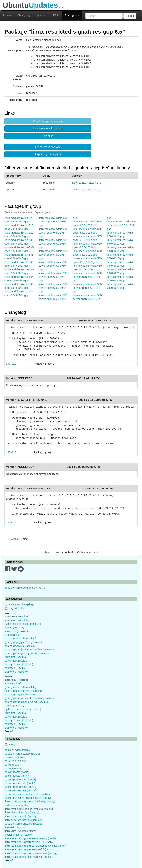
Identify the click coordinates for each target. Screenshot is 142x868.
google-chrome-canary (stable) (22, 754)
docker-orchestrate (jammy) (20, 790)
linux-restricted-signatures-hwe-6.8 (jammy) (29, 849)
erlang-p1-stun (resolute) (19, 664)
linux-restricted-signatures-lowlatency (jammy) (31, 853)
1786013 (11, 364)
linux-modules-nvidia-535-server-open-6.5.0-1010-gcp (53, 222)
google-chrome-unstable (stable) (23, 824)
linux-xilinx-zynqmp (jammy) (21, 831)
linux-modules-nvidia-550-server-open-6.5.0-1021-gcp (88, 288)
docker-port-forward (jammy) (21, 787)
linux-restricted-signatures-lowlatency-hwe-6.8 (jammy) (36, 846)
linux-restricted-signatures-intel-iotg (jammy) (30, 802)
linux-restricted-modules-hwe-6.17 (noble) (28, 857)
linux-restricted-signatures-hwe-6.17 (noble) (30, 842)
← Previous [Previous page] (11, 539)
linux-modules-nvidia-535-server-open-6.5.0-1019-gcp (53, 266)
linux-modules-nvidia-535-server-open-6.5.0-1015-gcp (53, 244)
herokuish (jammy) (15, 761)
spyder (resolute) (14, 627)
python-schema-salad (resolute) (23, 624)
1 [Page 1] (19, 539)
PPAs (56, 15)
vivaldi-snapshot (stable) (19, 835)
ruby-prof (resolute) (16, 657)
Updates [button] (42, 15)
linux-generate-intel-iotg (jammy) (23, 820)
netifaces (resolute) (16, 668)
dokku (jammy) (13, 768)
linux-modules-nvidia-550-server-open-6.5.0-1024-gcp (122, 225)
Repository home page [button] (48, 154)
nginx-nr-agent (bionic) (18, 750)
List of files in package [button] (48, 147)
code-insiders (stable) (17, 805)
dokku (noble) (12, 765)
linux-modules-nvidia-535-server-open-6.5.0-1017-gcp (53, 255)
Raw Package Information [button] (48, 121)
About (47, 553)
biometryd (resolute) (16, 672)
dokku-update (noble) (17, 772)
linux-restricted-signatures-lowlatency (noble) (30, 838)
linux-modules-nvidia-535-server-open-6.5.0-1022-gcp (53, 288)
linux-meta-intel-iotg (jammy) (21, 816)
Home (7, 15)
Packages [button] (72, 15)
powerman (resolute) (16, 661)
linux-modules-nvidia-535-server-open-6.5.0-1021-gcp (53, 277)
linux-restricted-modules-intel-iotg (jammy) (29, 809)
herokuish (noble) (15, 757)
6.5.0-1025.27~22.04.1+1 (86, 183)
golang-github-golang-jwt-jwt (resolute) (27, 653)
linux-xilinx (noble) (15, 827)
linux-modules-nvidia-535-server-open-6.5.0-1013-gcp (53, 233)
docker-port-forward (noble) (20, 779)
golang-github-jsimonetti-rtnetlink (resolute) (29, 650)
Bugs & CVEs (17, 608)
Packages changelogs (21, 604)
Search (130, 16)
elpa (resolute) (13, 635)
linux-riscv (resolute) (16, 631)
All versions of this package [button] (48, 129)
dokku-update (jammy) (17, 776)
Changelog (24, 15)
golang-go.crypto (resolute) (20, 646)
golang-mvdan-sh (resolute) (20, 639)
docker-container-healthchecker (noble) (27, 794)
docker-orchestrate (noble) (20, 783)
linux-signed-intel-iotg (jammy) (22, 813)
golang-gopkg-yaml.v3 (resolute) (23, 642)
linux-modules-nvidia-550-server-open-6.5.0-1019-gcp (88, 277)
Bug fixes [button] (48, 136)
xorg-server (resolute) (17, 616)
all (11, 731)
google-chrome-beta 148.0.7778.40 (25, 588)
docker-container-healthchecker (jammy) (28, 798)
